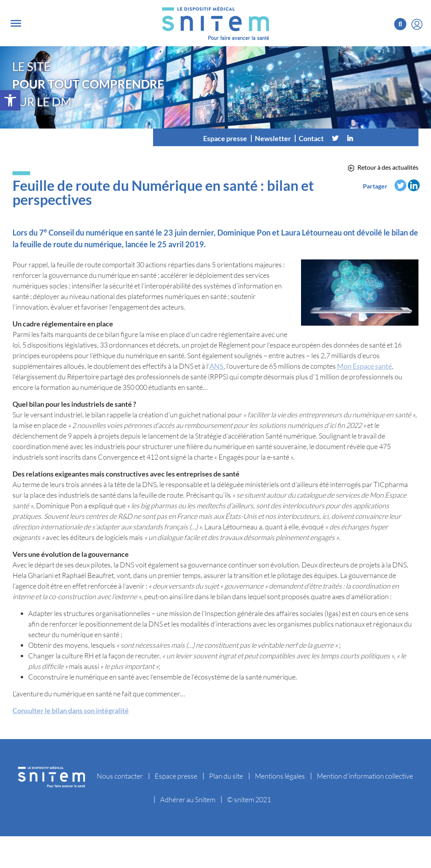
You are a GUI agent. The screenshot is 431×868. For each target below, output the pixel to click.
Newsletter (273, 138)
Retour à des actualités (388, 167)
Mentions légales (280, 776)
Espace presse (225, 138)
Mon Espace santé (364, 366)
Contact (311, 138)
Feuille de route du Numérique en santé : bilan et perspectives (163, 192)
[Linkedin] (350, 138)
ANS (216, 366)
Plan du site (226, 776)
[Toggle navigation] (16, 23)
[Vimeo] (365, 138)
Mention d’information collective (365, 776)
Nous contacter (120, 776)
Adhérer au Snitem (188, 799)
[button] (10, 100)
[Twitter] (335, 138)
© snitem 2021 (249, 799)
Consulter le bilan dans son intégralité (71, 710)
